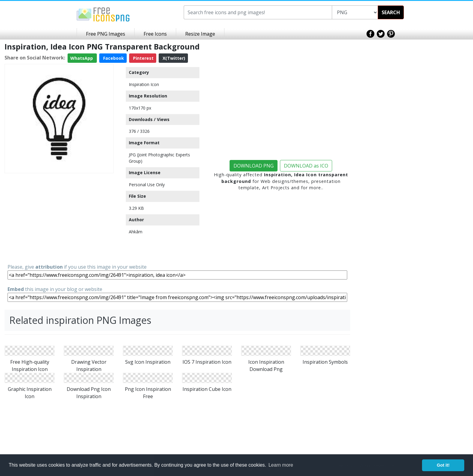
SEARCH (391, 12)
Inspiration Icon (144, 84)
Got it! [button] (443, 465)
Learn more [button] (281, 465)
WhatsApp (82, 58)
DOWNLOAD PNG (254, 166)
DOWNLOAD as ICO (306, 166)
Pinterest (143, 58)
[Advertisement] (59, 218)
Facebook (113, 58)
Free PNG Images (106, 34)
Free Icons (155, 34)
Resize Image (200, 34)
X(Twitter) (173, 58)
